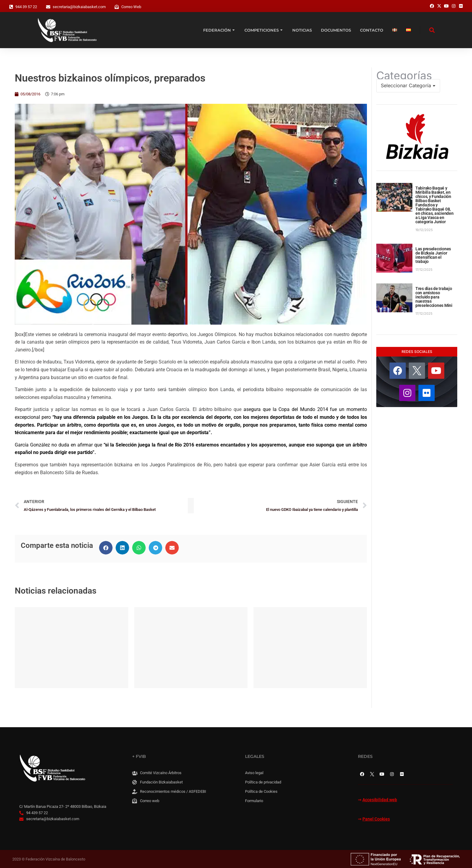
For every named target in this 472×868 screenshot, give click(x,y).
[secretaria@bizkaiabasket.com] (48, 7)
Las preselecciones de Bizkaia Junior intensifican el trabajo (433, 255)
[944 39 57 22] (11, 7)
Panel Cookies (376, 819)
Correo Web (131, 7)
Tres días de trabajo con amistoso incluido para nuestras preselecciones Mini (434, 297)
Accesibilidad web (380, 800)
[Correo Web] (117, 7)
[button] (106, 548)
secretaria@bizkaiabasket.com (79, 7)
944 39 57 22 (26, 7)
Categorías (404, 76)
